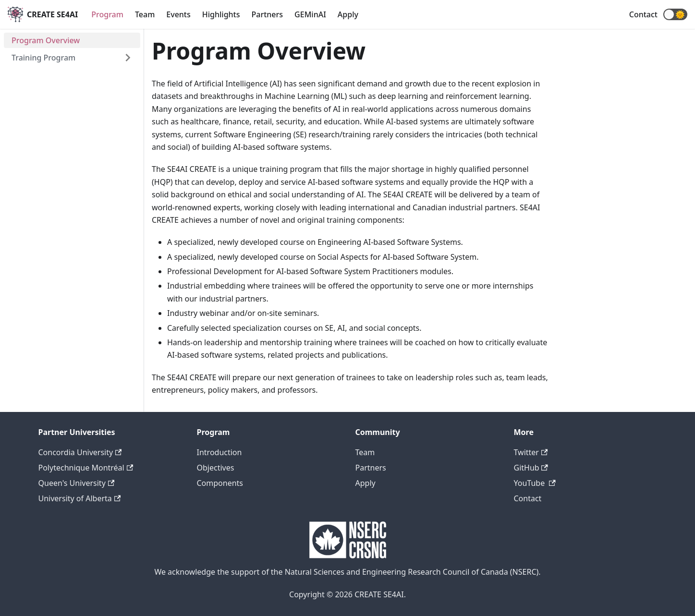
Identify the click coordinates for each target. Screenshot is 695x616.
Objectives (216, 468)
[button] (675, 14)
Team (145, 14)
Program (107, 14)
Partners (268, 14)
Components (220, 483)
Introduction (219, 452)
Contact (643, 14)
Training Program (43, 58)
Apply (348, 14)
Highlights (221, 14)
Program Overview (46, 40)
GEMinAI (310, 14)
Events (178, 14)
